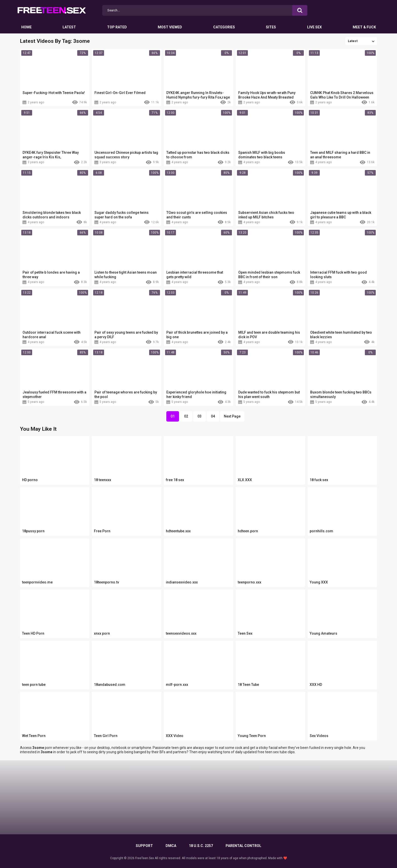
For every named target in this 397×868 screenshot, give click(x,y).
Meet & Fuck (364, 27)
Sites (271, 27)
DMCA (171, 846)
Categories (224, 27)
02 (186, 416)
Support (144, 846)
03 (200, 416)
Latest (69, 27)
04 (213, 416)
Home (26, 27)
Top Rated (117, 27)
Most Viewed (170, 27)
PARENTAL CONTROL (243, 846)
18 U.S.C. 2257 (201, 846)
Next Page (232, 416)
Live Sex (314, 27)
